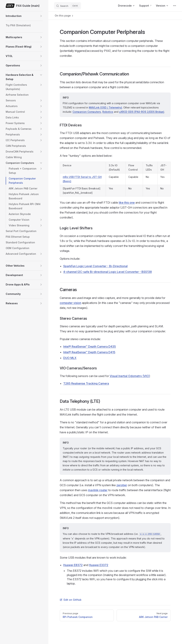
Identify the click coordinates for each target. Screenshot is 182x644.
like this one (127, 203)
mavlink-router (98, 490)
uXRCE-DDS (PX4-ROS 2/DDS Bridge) (142, 112)
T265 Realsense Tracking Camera (86, 383)
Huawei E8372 (73, 565)
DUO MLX (70, 358)
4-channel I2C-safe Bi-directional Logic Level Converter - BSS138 (108, 272)
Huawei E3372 (99, 565)
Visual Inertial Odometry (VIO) (130, 376)
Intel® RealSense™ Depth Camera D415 (89, 352)
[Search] (68, 6)
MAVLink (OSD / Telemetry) (105, 107)
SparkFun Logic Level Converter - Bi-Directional (95, 266)
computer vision (70, 303)
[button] (41, 16)
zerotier (122, 485)
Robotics (108, 112)
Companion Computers (87, 112)
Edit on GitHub (71, 600)
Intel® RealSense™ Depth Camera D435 (90, 346)
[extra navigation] (175, 6)
